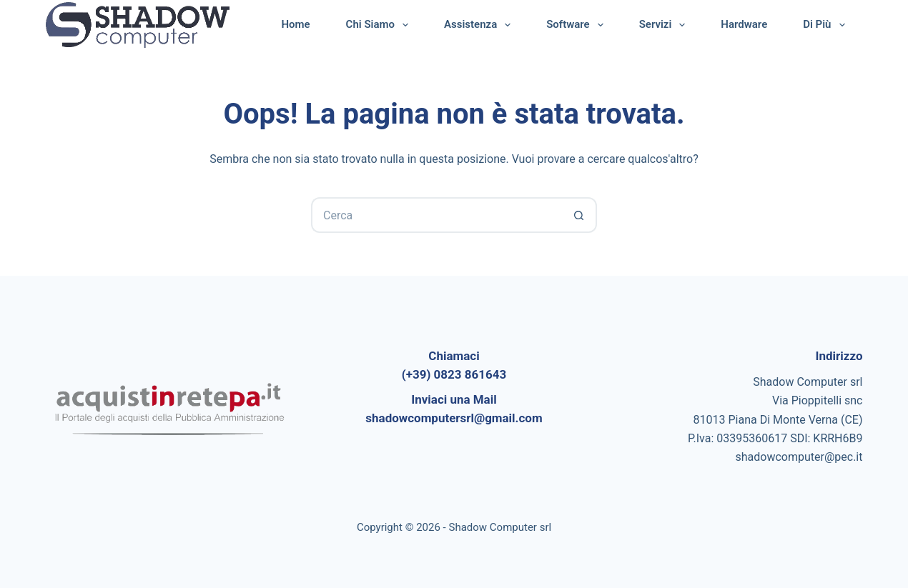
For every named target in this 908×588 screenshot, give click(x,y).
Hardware (744, 24)
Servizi (665, 25)
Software (577, 25)
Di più (826, 25)
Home (295, 24)
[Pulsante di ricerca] (579, 215)
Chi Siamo (380, 25)
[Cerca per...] (436, 215)
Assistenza (480, 25)
